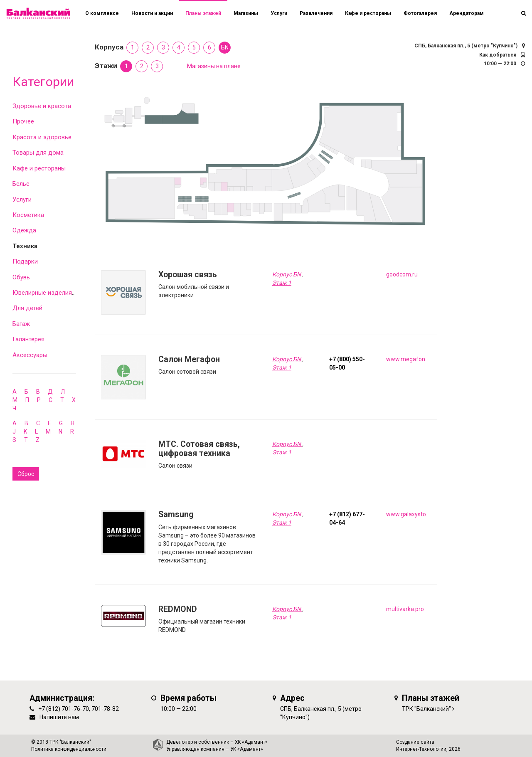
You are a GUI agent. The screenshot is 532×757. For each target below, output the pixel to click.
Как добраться (498, 55)
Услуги (22, 200)
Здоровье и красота (42, 106)
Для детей (27, 308)
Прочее (23, 121)
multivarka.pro (405, 609)
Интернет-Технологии (421, 749)
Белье (21, 184)
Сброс (26, 474)
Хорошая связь (188, 275)
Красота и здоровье (42, 137)
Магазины (246, 13)
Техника (25, 246)
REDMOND (178, 609)
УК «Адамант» (247, 749)
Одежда (24, 230)
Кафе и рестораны (39, 168)
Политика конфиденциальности (69, 749)
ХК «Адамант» (251, 742)
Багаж (21, 324)
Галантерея (28, 339)
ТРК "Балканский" (426, 709)
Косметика (28, 215)
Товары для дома (38, 153)
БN (225, 47)
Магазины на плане (214, 66)
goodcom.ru (402, 274)
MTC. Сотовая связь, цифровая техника (199, 449)
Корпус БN (287, 274)
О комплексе (102, 13)
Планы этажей (203, 13)
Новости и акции (152, 13)
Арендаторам (467, 13)
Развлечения (316, 13)
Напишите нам (59, 717)
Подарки (25, 261)
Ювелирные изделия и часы (53, 293)
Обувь (21, 277)
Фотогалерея (420, 13)
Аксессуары (30, 355)
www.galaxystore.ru (412, 514)
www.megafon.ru (409, 359)
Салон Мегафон (189, 359)
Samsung (176, 514)
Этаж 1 (282, 283)
